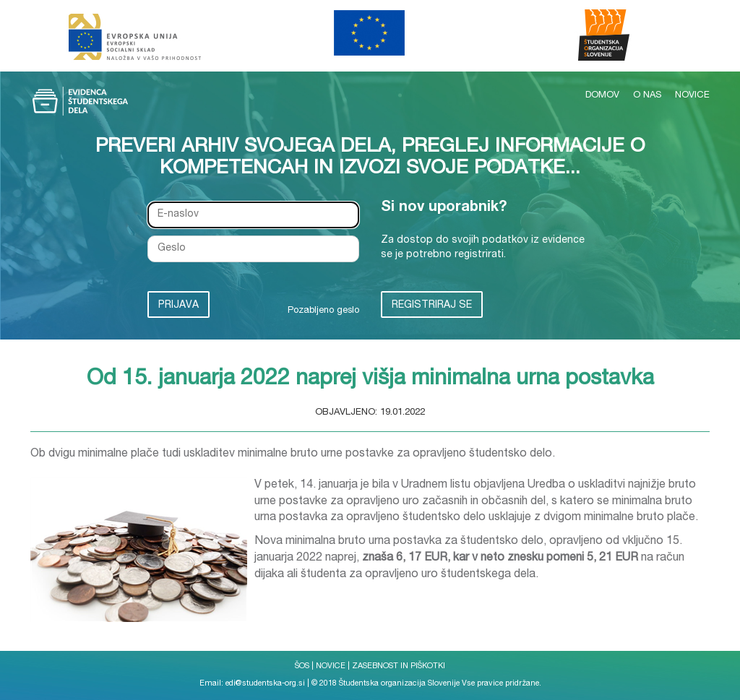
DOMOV (604, 96)
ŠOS (302, 666)
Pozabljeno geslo (323, 311)
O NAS (649, 96)
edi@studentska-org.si (265, 684)
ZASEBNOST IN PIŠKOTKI (399, 666)
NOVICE (692, 96)
